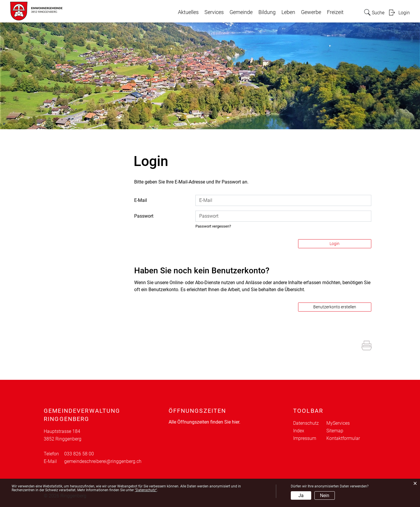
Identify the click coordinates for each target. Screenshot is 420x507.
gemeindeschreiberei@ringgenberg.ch (103, 461)
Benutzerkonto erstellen (335, 307)
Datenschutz (306, 423)
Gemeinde (241, 12)
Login (404, 13)
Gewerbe (311, 12)
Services (214, 12)
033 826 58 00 (79, 454)
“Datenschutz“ (146, 490)
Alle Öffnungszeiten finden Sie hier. (204, 422)
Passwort (144, 216)
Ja (301, 495)
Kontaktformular (343, 438)
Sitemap (335, 431)
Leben (288, 12)
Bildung (267, 12)
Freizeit (335, 12)
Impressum (305, 438)
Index (299, 431)
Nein (325, 495)
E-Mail (141, 200)
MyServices (338, 423)
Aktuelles (188, 12)
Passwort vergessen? (213, 226)
